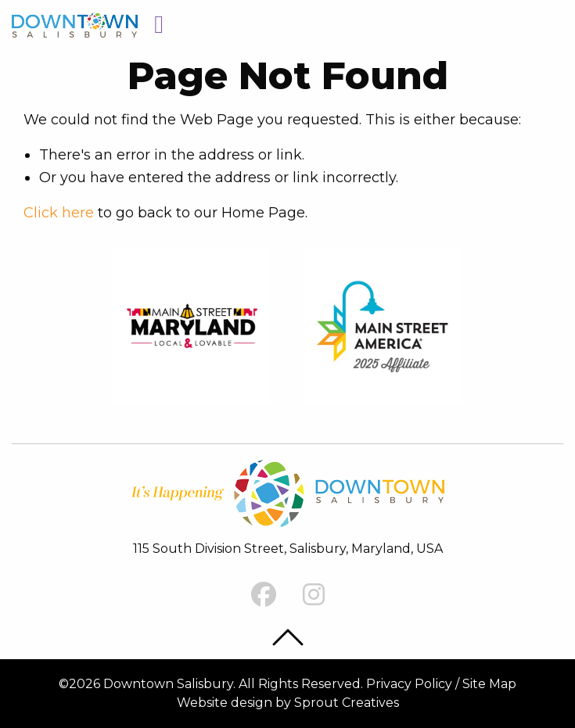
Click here (59, 213)
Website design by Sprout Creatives (288, 703)
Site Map (489, 684)
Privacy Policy (409, 684)
